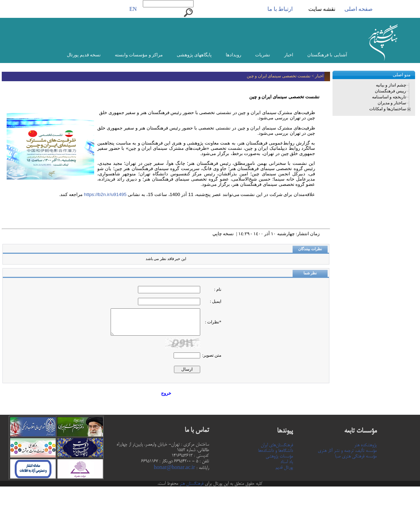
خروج (166, 393)
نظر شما (310, 273)
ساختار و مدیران (392, 103)
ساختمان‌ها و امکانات (388, 109)
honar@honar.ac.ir (174, 468)
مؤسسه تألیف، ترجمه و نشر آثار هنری (347, 451)
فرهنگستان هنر (191, 484)
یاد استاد (287, 462)
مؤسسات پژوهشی (279, 456)
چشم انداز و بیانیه (391, 85)
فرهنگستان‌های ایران (277, 445)
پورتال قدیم (284, 468)
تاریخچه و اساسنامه (389, 97)
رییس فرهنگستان (390, 91)
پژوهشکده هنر (365, 445)
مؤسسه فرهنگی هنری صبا (356, 456)
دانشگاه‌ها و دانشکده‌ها (275, 451)
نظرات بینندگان (310, 249)
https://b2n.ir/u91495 (104, 194)
